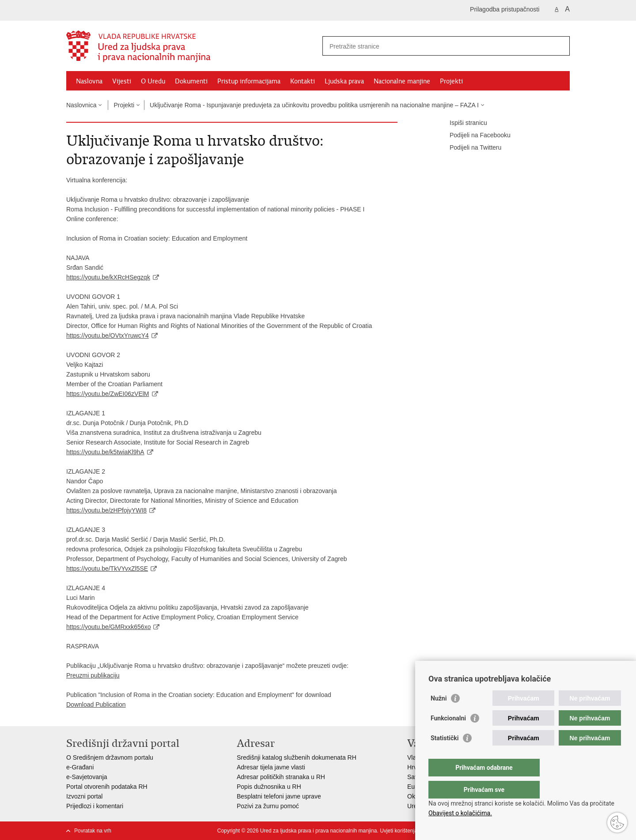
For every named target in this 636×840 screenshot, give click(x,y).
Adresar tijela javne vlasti (271, 767)
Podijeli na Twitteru (469, 148)
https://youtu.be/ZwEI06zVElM (108, 394)
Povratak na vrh (93, 831)
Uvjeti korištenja (399, 831)
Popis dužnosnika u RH (269, 787)
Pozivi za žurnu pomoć (268, 806)
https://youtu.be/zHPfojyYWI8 (106, 510)
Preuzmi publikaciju (93, 675)
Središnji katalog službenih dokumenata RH (297, 757)
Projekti (451, 81)
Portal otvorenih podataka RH (107, 787)
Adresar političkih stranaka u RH (281, 777)
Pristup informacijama (249, 81)
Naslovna (89, 81)
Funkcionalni (448, 736)
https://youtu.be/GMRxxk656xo (108, 627)
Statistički (445, 756)
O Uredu (153, 81)
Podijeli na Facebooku (474, 136)
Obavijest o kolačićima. (460, 813)
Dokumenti (191, 81)
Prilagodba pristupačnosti (505, 9)
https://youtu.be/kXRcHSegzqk (108, 277)
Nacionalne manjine (402, 81)
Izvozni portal (84, 796)
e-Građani (80, 767)
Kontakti (303, 81)
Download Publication (96, 704)
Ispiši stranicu (462, 123)
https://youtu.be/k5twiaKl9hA (105, 452)
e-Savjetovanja (87, 777)
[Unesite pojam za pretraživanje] (437, 46)
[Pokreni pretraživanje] (560, 46)
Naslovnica (81, 105)
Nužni (439, 716)
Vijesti (122, 81)
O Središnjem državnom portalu (110, 757)
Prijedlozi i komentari (95, 806)
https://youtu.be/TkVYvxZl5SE (107, 569)
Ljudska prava (344, 81)
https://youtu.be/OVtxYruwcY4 (108, 335)
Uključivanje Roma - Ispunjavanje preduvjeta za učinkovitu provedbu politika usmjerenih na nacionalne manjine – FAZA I (314, 105)
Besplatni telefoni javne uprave (279, 796)
